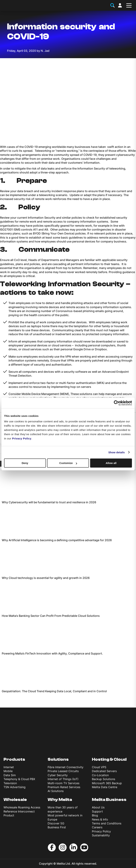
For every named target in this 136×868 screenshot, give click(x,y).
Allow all (111, 463)
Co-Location (100, 775)
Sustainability (101, 835)
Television (10, 783)
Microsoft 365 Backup (107, 783)
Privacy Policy (101, 831)
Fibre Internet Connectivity (66, 767)
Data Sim (10, 775)
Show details (117, 452)
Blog (95, 815)
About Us (98, 807)
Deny (25, 463)
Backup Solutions (104, 779)
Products (14, 759)
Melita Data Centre (105, 787)
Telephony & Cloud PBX (19, 779)
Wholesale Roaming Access (22, 807)
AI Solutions (56, 791)
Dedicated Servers (104, 771)
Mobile (8, 771)
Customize (68, 463)
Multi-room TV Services (63, 783)
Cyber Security (58, 775)
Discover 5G (56, 823)
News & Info (100, 819)
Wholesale (15, 800)
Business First (57, 827)
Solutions (58, 759)
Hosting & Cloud (109, 759)
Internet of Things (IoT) (63, 779)
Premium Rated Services (64, 787)
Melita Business (109, 800)
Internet (9, 767)
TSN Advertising (15, 787)
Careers (97, 827)
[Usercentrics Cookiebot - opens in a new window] (116, 403)
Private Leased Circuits (63, 771)
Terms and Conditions (107, 823)
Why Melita (60, 800)
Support (97, 811)
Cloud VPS (99, 767)
